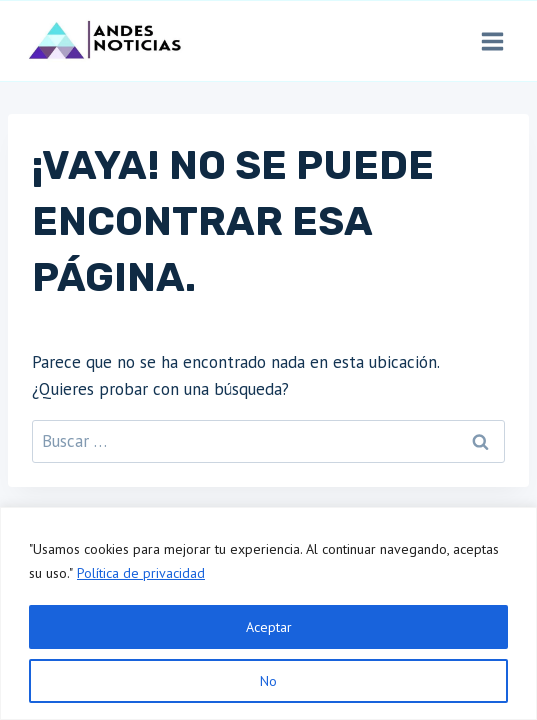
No (268, 681)
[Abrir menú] (492, 41)
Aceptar (269, 627)
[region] (268, 613)
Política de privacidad (141, 573)
